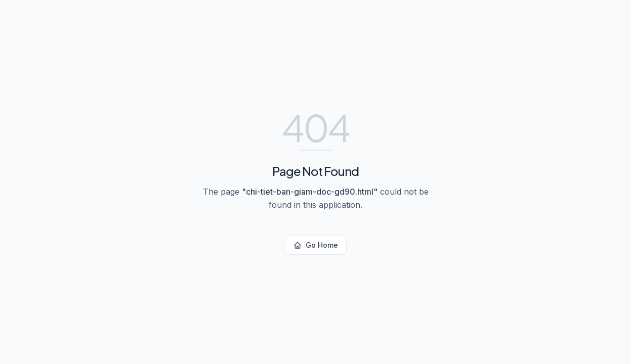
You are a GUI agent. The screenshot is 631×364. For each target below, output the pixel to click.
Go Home (316, 245)
